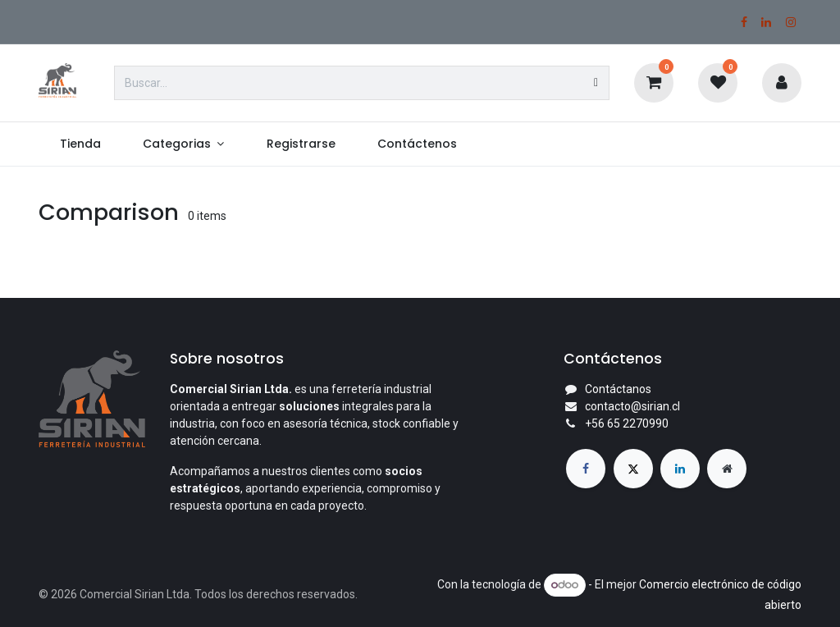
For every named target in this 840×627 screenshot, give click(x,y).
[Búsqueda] (596, 83)
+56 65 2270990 (627, 423)
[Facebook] (744, 22)
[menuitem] (80, 144)
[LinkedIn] (766, 22)
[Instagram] (791, 22)
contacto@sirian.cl (632, 406)
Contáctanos (618, 389)
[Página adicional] (727, 469)
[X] (633, 469)
